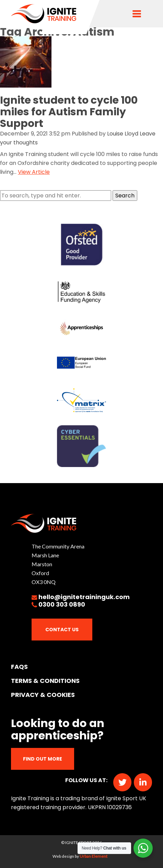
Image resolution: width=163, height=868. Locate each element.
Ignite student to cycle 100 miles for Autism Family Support (69, 112)
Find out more (43, 759)
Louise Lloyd (123, 134)
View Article (34, 172)
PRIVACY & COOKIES (43, 695)
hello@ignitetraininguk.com (84, 597)
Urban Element (94, 856)
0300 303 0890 (62, 604)
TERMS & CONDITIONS (45, 681)
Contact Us (62, 630)
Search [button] (125, 196)
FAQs (19, 667)
